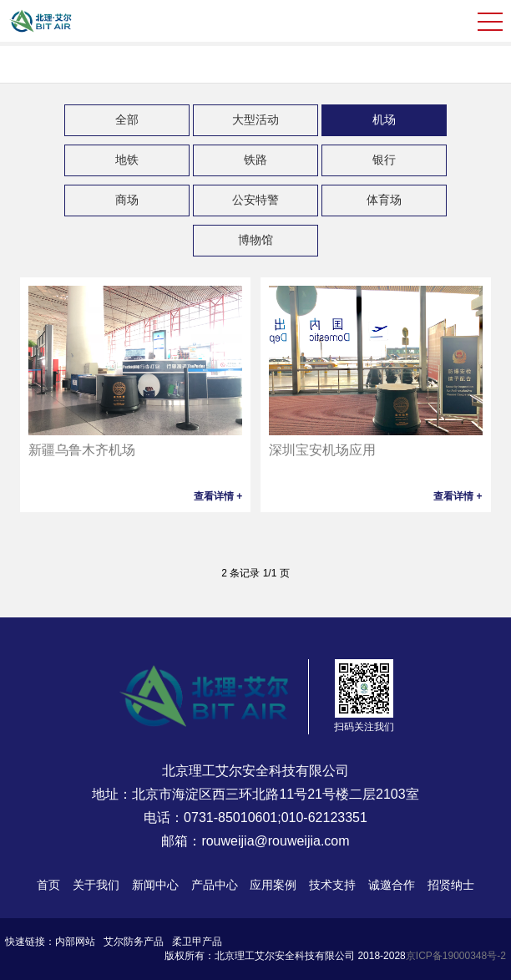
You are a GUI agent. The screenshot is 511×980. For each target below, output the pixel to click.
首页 (48, 885)
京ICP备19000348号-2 (456, 956)
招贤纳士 (451, 885)
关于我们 (96, 885)
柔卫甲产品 (197, 942)
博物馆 (255, 240)
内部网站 (75, 942)
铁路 (255, 160)
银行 (384, 160)
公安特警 (255, 200)
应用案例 (273, 885)
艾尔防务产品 (134, 942)
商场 (127, 200)
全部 (127, 119)
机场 (384, 119)
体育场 (384, 200)
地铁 (127, 160)
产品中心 (215, 885)
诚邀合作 (392, 885)
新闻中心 (155, 885)
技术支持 (332, 885)
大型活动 (255, 119)
